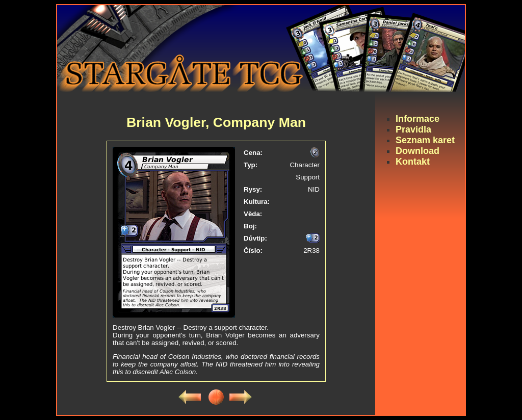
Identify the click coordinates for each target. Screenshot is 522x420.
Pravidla (413, 129)
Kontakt (413, 162)
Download (417, 151)
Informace (417, 119)
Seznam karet (425, 140)
